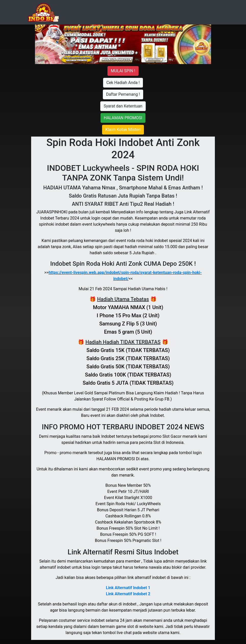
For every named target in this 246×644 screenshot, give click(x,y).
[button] (48, 44)
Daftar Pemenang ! (123, 94)
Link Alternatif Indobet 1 (128, 588)
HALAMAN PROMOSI (123, 118)
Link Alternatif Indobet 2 (128, 594)
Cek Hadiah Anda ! (123, 83)
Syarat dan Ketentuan (123, 106)
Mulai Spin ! (123, 71)
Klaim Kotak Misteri (123, 130)
